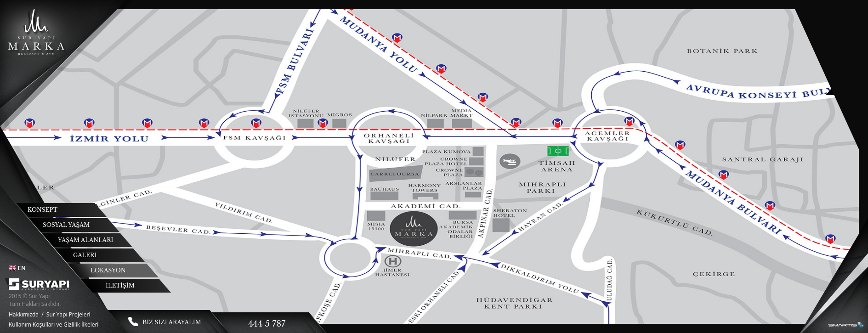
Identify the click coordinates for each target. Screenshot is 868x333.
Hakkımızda (24, 314)
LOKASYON (108, 270)
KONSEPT (43, 210)
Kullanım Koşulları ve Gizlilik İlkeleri (54, 325)
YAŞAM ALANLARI (86, 240)
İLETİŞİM (120, 285)
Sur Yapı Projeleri (68, 314)
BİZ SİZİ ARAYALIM (172, 322)
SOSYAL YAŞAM (66, 225)
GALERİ (85, 255)
